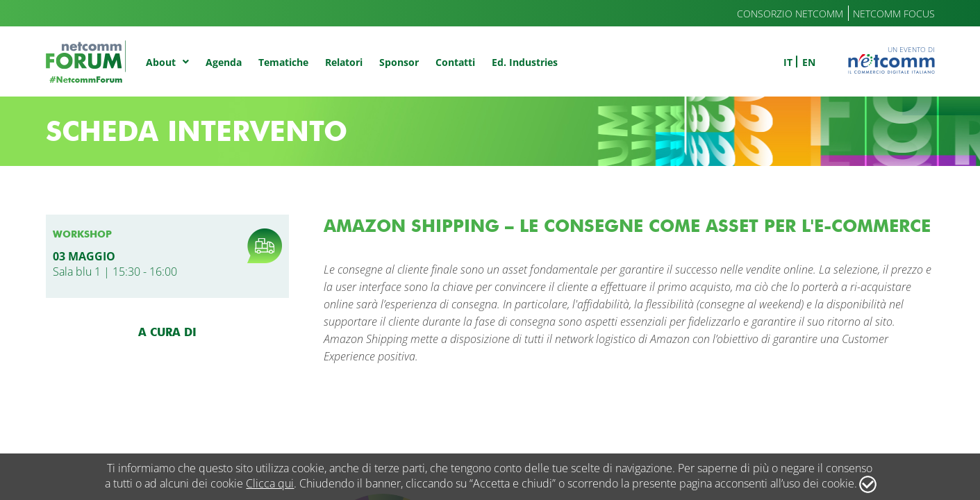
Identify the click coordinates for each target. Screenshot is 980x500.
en (809, 62)
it (788, 62)
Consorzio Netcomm (790, 14)
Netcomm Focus (894, 14)
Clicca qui (270, 483)
